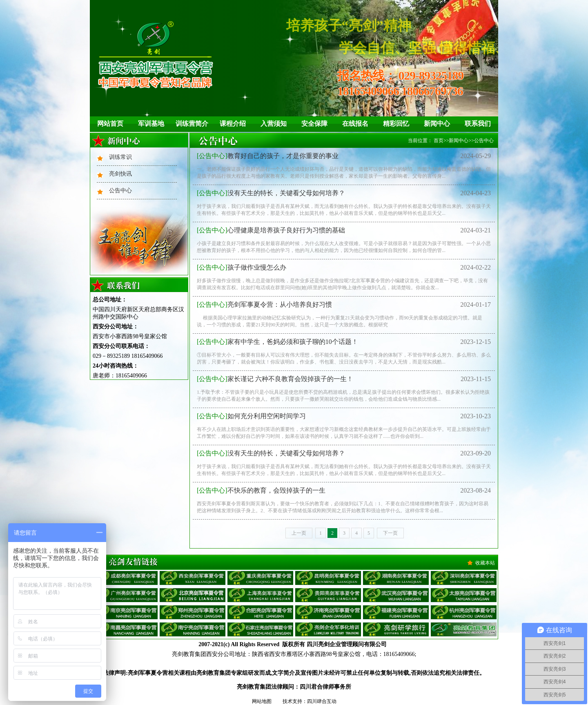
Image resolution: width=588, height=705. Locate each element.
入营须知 (274, 124)
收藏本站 (485, 563)
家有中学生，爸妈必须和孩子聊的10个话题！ (277, 342)
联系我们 (478, 124)
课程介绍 (233, 124)
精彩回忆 (396, 124)
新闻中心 (437, 124)
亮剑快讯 (120, 174)
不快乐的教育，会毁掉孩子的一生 (261, 490)
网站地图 (262, 701)
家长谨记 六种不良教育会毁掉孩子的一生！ (275, 379)
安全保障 (314, 124)
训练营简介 (192, 124)
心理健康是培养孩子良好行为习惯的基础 (271, 230)
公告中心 (120, 191)
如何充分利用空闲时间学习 (251, 416)
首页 (439, 141)
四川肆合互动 (322, 701)
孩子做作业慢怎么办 (242, 267)
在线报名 (355, 124)
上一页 (299, 533)
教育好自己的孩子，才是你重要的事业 (268, 156)
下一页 (390, 533)
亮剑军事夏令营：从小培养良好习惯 (264, 305)
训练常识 (120, 157)
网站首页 (110, 124)
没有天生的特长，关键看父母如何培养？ (271, 193)
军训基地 (151, 124)
